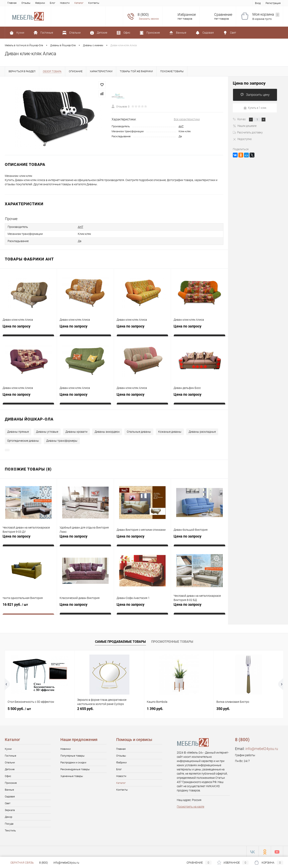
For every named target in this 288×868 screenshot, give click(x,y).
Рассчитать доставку (248, 132)
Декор (8, 816)
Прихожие (11, 782)
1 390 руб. (155, 708)
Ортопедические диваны (23, 440)
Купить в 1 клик (255, 108)
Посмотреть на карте (190, 806)
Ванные (9, 789)
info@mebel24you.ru (262, 748)
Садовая (10, 795)
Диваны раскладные (202, 431)
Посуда (9, 823)
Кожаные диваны (170, 431)
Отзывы (26, 3)
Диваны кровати (76, 431)
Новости (65, 3)
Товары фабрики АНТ (29, 258)
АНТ (181, 126)
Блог (52, 3)
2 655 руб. (85, 708)
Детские (10, 768)
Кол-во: (242, 119)
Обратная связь (19, 863)
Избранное (187, 15)
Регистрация (273, 3)
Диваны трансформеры (62, 440)
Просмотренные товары (172, 641)
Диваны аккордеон (107, 431)
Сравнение (223, 15)
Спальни (10, 761)
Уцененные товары (72, 775)
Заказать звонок (149, 19)
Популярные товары (72, 755)
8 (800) (44, 863)
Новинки (65, 748)
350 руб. (223, 708)
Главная (12, 3)
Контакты (94, 3)
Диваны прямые (18, 431)
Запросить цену (255, 95)
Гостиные (10, 755)
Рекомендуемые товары (75, 768)
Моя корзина (266, 15)
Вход (258, 3)
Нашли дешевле (245, 126)
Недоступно (242, 139)
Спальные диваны (139, 431)
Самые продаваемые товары (120, 641)
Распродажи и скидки (73, 761)
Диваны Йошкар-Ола (29, 418)
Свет (8, 802)
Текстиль (10, 829)
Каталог (79, 3)
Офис (8, 775)
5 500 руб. (19, 708)
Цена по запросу (16, 326)
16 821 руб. (28, 606)
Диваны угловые (47, 431)
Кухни (8, 748)
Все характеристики (187, 119)
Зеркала (10, 809)
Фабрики (40, 3)
